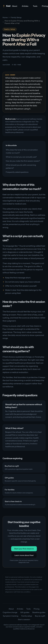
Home (5, 17)
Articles (25, 6)
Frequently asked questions (17, 172)
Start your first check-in (24, 549)
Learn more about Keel (24, 555)
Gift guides (25, 612)
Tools (35, 6)
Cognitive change (10, 612)
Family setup (27, 616)
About (15, 6)
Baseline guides (39, 612)
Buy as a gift (40, 616)
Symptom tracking (11, 616)
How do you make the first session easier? (23, 161)
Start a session (24, 619)
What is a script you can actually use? (21, 157)
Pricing (37, 609)
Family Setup (16, 17)
